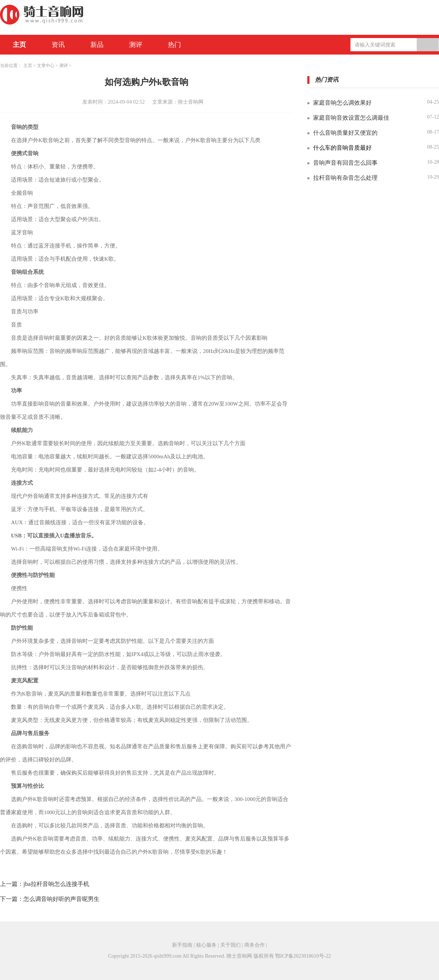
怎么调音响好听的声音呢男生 (61, 899)
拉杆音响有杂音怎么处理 (345, 178)
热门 (175, 45)
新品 (97, 45)
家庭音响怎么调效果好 (342, 103)
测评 (136, 45)
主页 (19, 45)
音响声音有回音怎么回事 (345, 163)
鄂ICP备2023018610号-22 (303, 956)
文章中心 (46, 66)
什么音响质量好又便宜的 (345, 133)
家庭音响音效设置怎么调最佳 (351, 118)
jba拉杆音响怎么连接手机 (56, 884)
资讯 (58, 45)
